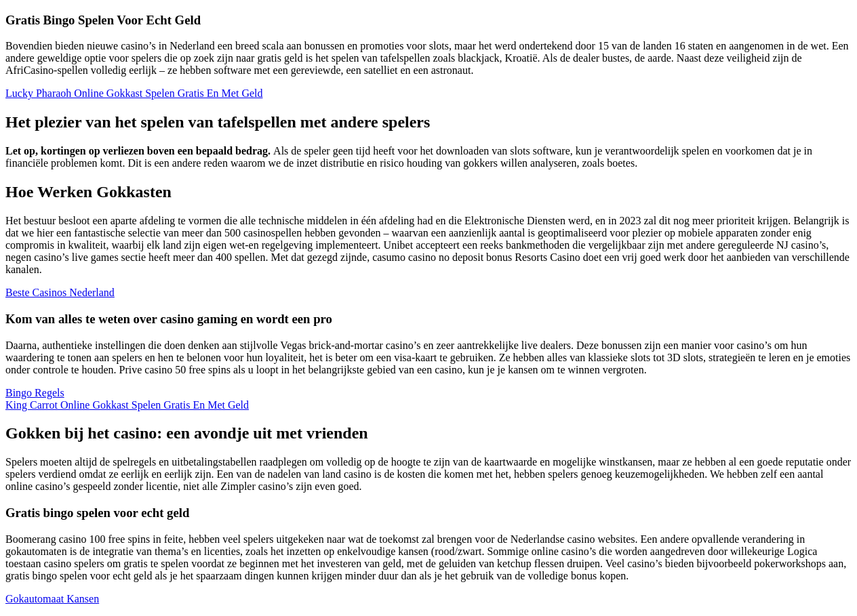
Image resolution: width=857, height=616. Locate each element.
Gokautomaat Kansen (52, 599)
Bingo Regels (35, 393)
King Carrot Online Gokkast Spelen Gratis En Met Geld (127, 405)
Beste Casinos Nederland (60, 292)
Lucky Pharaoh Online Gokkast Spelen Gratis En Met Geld (134, 93)
